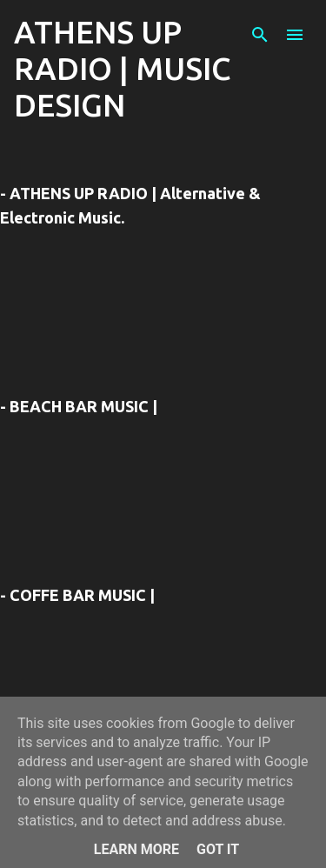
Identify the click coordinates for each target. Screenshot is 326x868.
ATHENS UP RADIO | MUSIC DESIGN (123, 68)
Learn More (136, 849)
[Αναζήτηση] (260, 35)
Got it (218, 849)
